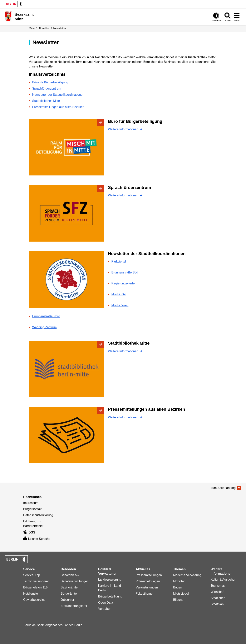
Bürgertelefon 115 (35, 587)
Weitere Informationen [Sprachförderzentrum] (124, 195)
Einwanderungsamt (74, 606)
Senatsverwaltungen (75, 581)
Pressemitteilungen (149, 575)
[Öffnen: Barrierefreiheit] (216, 17)
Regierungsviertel (123, 283)
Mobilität (179, 581)
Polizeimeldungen (148, 581)
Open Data (106, 603)
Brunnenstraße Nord (46, 316)
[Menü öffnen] (237, 17)
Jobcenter (67, 600)
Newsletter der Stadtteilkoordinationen (58, 95)
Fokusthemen (145, 594)
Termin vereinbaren (36, 581)
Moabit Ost (119, 294)
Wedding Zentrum (44, 327)
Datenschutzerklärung (38, 515)
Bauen (178, 587)
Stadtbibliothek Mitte (46, 101)
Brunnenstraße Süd (125, 272)
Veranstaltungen (147, 587)
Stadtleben (218, 598)
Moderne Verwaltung (187, 575)
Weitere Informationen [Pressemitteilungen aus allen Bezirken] (124, 417)
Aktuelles (44, 28)
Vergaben (105, 609)
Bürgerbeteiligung (110, 596)
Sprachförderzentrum (47, 88)
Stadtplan (217, 604)
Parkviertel (119, 261)
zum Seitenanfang (223, 488)
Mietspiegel (181, 594)
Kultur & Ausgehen (223, 580)
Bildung (178, 600)
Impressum (31, 503)
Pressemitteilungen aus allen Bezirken (58, 107)
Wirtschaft (217, 592)
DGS (29, 532)
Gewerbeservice (34, 600)
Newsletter (60, 28)
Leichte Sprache (37, 539)
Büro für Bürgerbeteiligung (50, 82)
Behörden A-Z (70, 575)
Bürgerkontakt (33, 509)
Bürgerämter (69, 594)
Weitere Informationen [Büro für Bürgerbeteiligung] (124, 129)
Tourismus (218, 586)
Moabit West (120, 305)
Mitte (32, 28)
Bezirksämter (70, 587)
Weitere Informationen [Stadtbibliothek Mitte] (124, 351)
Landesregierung (110, 580)
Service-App (32, 575)
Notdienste (31, 594)
